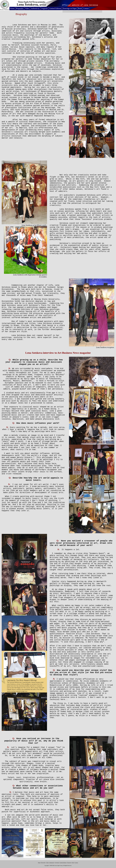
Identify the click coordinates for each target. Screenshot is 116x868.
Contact (86, 8)
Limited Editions (55, 8)
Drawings (69, 863)
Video (27, 8)
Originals (44, 8)
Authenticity (35, 8)
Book (80, 8)
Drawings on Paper (70, 8)
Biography (20, 8)
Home (12, 8)
